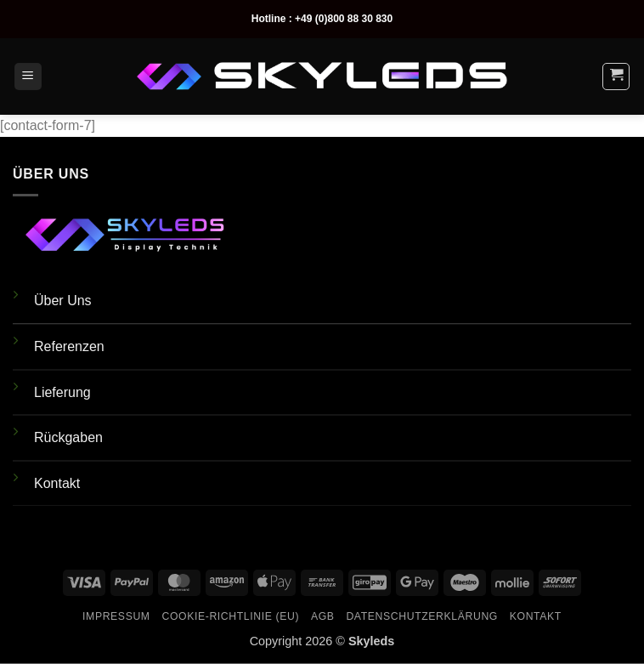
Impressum (116, 616)
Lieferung (62, 392)
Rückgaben (68, 437)
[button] (28, 77)
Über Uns (63, 301)
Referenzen (69, 346)
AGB (323, 616)
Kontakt (57, 483)
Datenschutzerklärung (422, 616)
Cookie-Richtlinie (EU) (230, 616)
